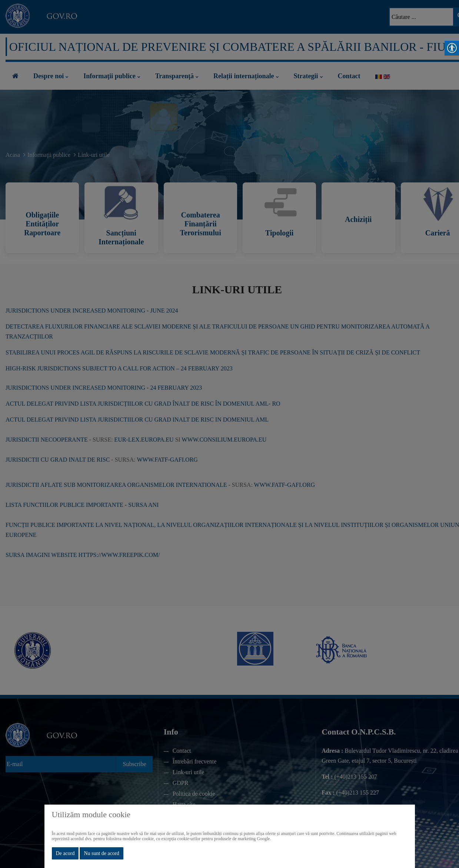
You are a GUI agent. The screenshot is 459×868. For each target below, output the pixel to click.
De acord (65, 853)
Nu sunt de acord (101, 853)
